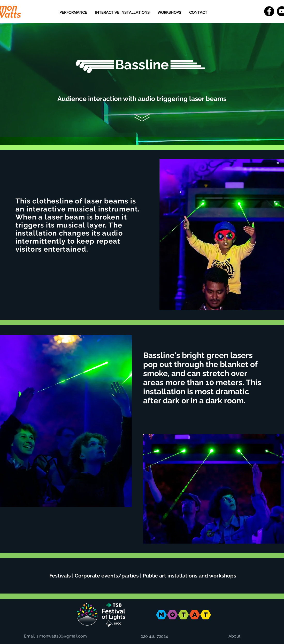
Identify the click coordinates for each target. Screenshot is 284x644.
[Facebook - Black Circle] (269, 11)
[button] (122, 12)
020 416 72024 (154, 636)
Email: (30, 636)
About (234, 636)
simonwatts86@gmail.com (62, 636)
